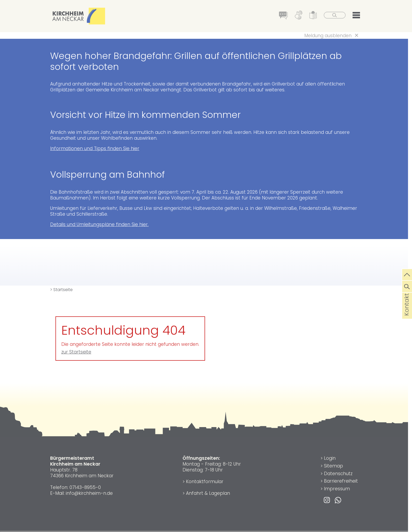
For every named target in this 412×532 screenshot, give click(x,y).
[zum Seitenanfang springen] (407, 274)
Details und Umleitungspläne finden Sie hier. (99, 224)
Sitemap (333, 466)
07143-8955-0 (85, 487)
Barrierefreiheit (341, 481)
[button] (356, 16)
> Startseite (61, 290)
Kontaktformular (205, 482)
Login (330, 458)
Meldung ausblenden (328, 36)
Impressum (337, 489)
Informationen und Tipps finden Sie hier (95, 148)
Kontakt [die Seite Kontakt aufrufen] (407, 313)
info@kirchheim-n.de (89, 493)
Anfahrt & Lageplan (208, 493)
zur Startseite (76, 352)
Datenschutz (338, 474)
